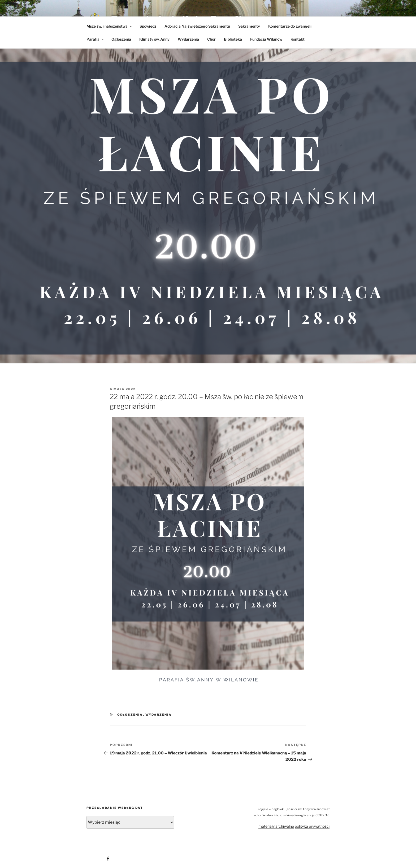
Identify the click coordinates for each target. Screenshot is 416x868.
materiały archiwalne (276, 826)
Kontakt (298, 39)
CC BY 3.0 (322, 815)
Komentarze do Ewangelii (290, 26)
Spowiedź (148, 26)
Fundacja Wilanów (266, 39)
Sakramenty (249, 26)
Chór (211, 39)
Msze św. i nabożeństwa (110, 26)
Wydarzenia (188, 39)
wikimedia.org (293, 815)
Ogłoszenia (121, 39)
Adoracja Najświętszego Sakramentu (197, 26)
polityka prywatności (312, 826)
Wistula (268, 815)
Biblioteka (233, 39)
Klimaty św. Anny (154, 39)
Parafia (96, 39)
